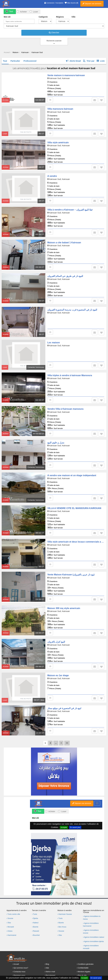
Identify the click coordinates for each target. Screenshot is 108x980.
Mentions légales (84, 972)
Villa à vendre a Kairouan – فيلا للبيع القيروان (70, 210)
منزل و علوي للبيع (56, 443)
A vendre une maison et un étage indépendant (72, 475)
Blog (47, 964)
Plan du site (82, 975)
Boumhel (36, 935)
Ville (73, 17)
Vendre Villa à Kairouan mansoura (65, 409)
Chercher (54, 33)
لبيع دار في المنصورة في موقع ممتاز (64, 708)
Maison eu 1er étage (58, 675)
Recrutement (50, 975)
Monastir (10, 927)
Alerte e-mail (50, 972)
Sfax (9, 923)
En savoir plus (96, 978)
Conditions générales (86, 964)
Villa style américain (58, 143)
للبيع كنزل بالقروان (56, 642)
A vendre (52, 176)
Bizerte (35, 927)
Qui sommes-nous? (21, 968)
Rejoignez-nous (19, 975)
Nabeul (35, 923)
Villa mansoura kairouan (60, 109)
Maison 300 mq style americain (64, 608)
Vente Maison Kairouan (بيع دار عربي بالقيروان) (71, 575)
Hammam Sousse (65, 914)
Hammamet (11, 935)
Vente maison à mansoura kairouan (66, 75)
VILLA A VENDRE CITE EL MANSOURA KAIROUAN (74, 508)
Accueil (16, 964)
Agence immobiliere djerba (93, 941)
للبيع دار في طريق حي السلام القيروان (65, 276)
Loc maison (54, 343)
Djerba (35, 918)
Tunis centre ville (13, 914)
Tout (11, 11)
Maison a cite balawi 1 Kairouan (64, 243)
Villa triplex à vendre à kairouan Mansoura (70, 375)
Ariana (9, 931)
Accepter (84, 978)
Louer (36, 12)
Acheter (23, 12)
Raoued (36, 931)
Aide (47, 968)
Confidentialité (83, 968)
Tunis (35, 914)
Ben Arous (62, 927)
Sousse (10, 918)
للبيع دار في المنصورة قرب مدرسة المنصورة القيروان (72, 310)
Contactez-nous (19, 972)
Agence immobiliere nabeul (94, 937)
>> (67, 743)
